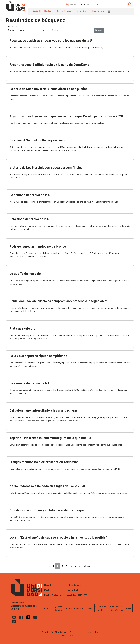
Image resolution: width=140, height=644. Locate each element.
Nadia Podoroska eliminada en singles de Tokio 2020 (47, 486)
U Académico (82, 11)
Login (129, 608)
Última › (87, 566)
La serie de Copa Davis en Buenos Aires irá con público (49, 89)
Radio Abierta (64, 11)
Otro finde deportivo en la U (29, 219)
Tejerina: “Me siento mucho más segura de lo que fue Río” (51, 438)
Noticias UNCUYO (77, 595)
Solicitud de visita (100, 608)
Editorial (48, 608)
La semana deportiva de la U (30, 195)
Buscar (99, 30)
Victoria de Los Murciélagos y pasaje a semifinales (46, 167)
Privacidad (70, 608)
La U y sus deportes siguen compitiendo (38, 356)
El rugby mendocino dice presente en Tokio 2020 (45, 462)
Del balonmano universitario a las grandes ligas (44, 410)
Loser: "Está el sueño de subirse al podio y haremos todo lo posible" (58, 537)
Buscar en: (11, 26)
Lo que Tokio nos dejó (25, 273)
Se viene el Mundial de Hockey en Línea (37, 140)
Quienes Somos (58, 608)
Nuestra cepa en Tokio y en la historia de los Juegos (47, 510)
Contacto (89, 608)
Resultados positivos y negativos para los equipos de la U (51, 40)
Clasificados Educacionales (116, 608)
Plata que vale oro (22, 328)
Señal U (37, 11)
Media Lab (98, 11)
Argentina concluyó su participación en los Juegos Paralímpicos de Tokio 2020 (66, 116)
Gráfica (80, 608)
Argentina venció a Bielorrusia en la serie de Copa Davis (49, 65)
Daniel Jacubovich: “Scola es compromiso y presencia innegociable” (59, 301)
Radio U (49, 11)
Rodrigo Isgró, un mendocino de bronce (38, 246)
